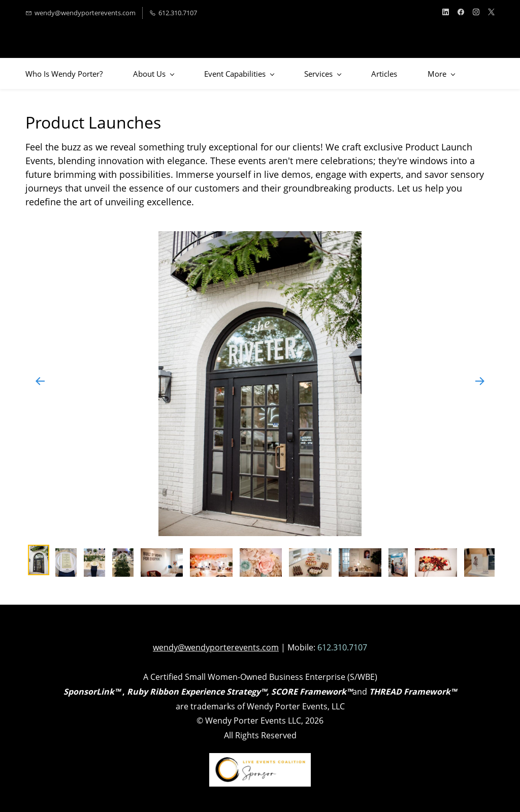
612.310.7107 (342, 647)
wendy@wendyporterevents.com (216, 647)
